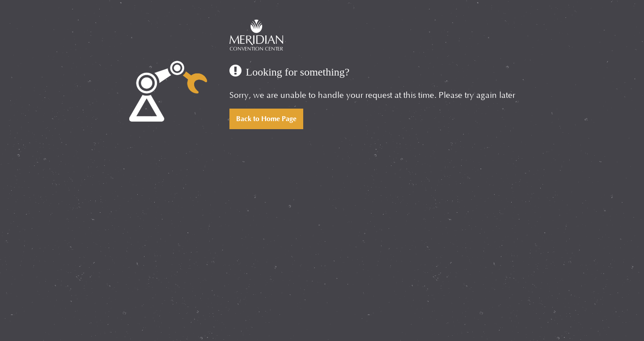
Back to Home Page (266, 119)
